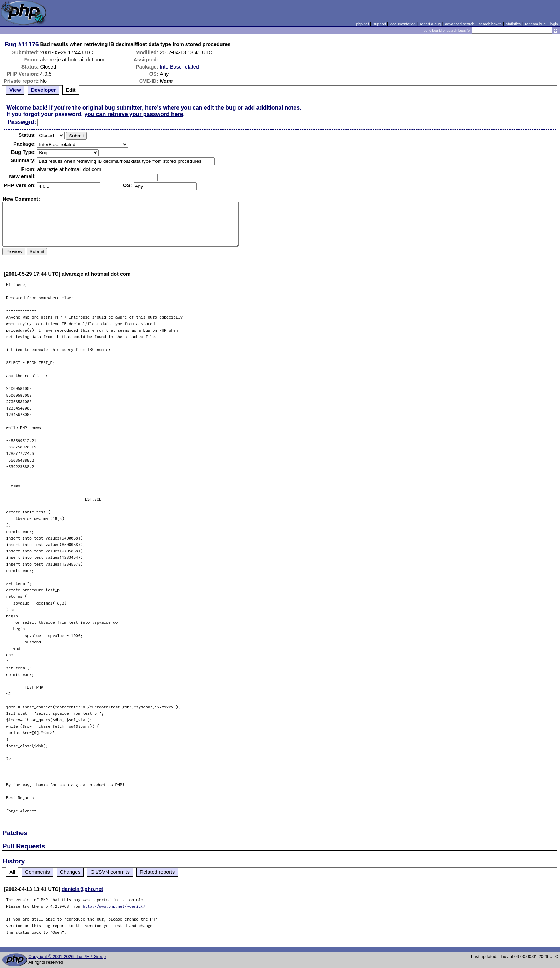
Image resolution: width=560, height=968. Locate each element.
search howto (490, 24)
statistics (513, 24)
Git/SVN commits (110, 872)
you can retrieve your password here (134, 114)
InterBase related (179, 67)
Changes (70, 872)
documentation (403, 24)
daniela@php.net (82, 889)
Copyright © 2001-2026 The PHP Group (67, 957)
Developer (44, 90)
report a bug (430, 24)
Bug (11, 44)
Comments (37, 872)
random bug (535, 24)
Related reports (157, 872)
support (380, 24)
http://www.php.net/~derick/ (114, 906)
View (15, 90)
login (554, 24)
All (12, 872)
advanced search (460, 24)
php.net (362, 24)
